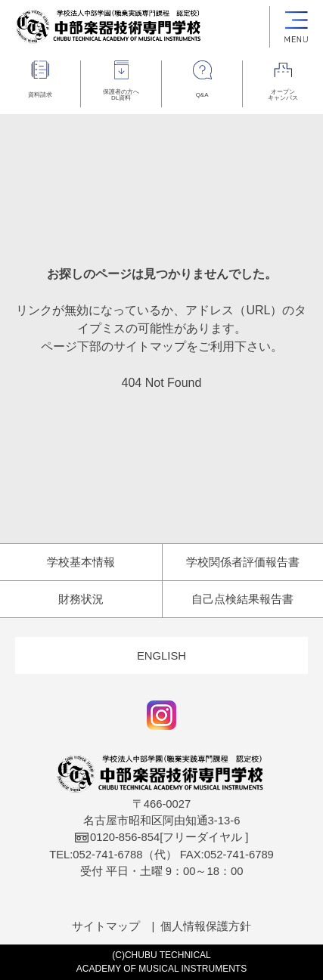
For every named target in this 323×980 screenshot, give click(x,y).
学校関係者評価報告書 (243, 562)
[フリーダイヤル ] (162, 837)
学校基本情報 (81, 562)
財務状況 (81, 599)
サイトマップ (106, 926)
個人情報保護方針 (206, 926)
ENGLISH (161, 656)
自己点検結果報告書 (242, 599)
